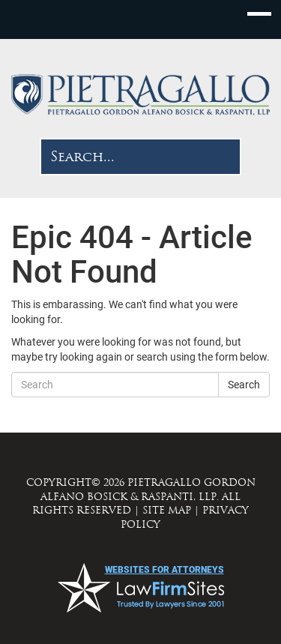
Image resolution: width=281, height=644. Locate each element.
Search (244, 385)
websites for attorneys (164, 570)
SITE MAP (167, 510)
